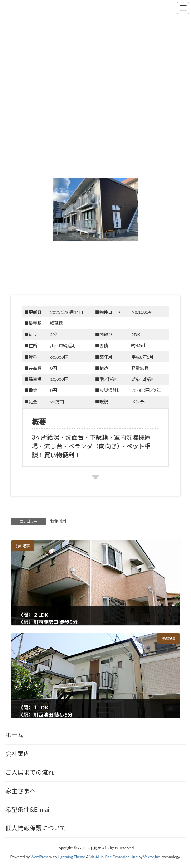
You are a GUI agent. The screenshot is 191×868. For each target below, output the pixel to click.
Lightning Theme (71, 857)
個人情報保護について (36, 828)
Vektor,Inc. (152, 857)
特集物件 (59, 521)
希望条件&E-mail (28, 809)
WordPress (39, 857)
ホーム (14, 735)
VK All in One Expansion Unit (113, 857)
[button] (95, 217)
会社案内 (18, 754)
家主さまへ (21, 791)
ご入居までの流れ (30, 772)
